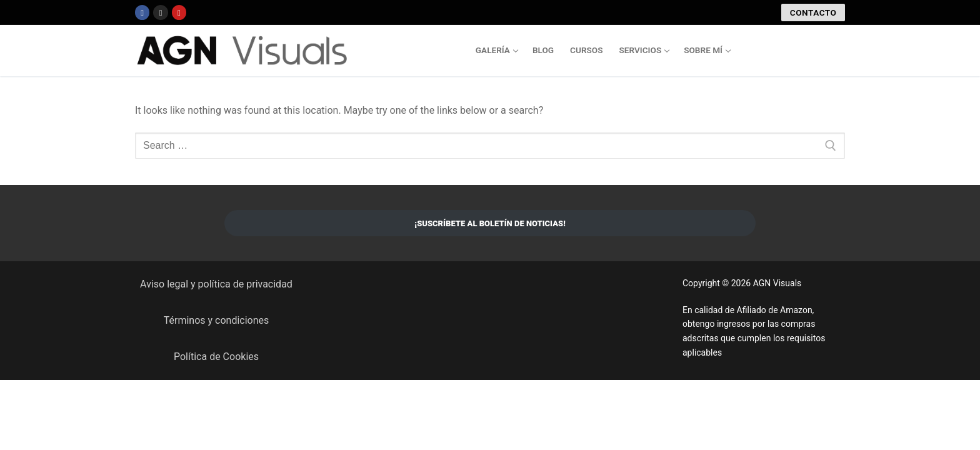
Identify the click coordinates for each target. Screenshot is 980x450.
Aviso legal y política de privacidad (216, 284)
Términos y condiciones (217, 320)
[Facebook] (142, 12)
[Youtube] (179, 12)
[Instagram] (160, 12)
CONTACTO (813, 12)
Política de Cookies (216, 357)
